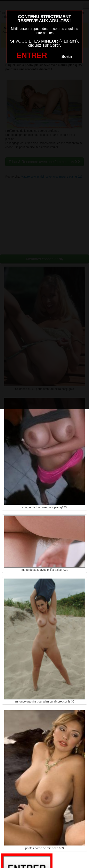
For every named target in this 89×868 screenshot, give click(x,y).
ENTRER (32, 55)
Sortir (67, 56)
